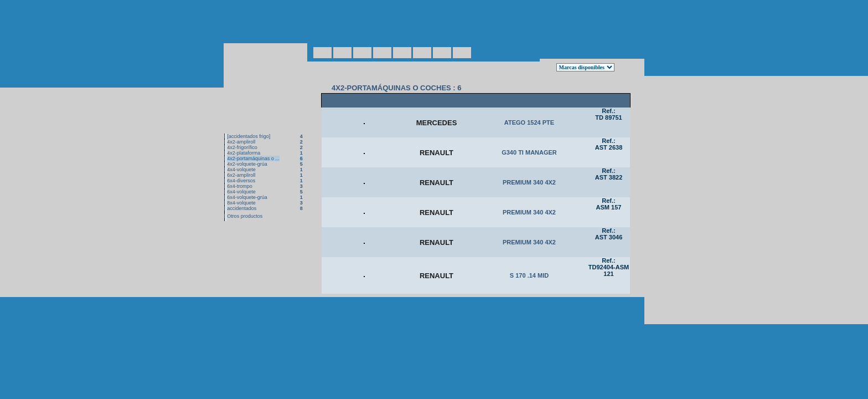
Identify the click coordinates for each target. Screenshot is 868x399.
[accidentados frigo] (249, 113)
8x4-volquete (241, 180)
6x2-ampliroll (241, 152)
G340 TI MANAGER (529, 142)
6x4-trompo (240, 163)
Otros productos (245, 193)
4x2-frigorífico (242, 124)
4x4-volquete (241, 146)
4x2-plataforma (244, 130)
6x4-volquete (241, 168)
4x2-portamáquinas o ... (253, 135)
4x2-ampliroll (241, 119)
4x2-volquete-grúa (247, 141)
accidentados (242, 185)
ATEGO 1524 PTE (529, 104)
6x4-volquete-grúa (247, 174)
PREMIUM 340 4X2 (529, 181)
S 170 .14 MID (529, 298)
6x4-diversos (241, 157)
